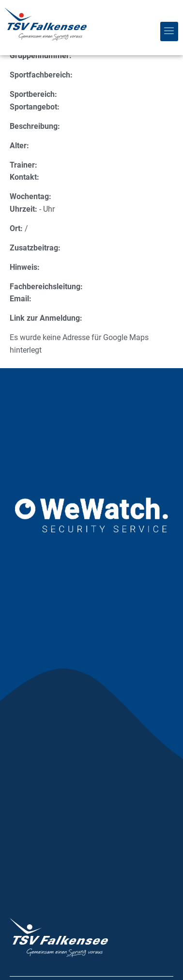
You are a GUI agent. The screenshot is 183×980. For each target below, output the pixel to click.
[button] (169, 31)
